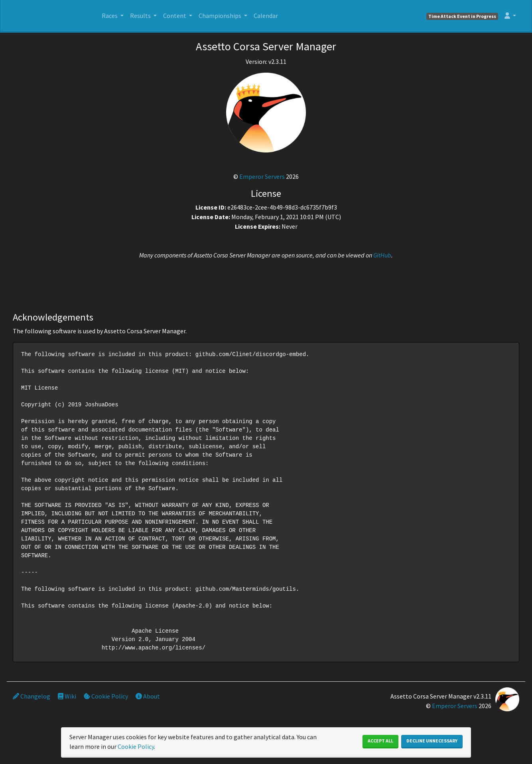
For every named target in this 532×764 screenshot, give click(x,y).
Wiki (67, 696)
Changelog (32, 696)
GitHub (382, 255)
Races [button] (110, 16)
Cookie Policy (106, 696)
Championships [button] (221, 16)
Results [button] (141, 16)
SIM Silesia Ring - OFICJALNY (52, 18)
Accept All (380, 741)
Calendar (266, 16)
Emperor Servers (262, 176)
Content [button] (175, 16)
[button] (510, 16)
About (148, 696)
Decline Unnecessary (432, 741)
